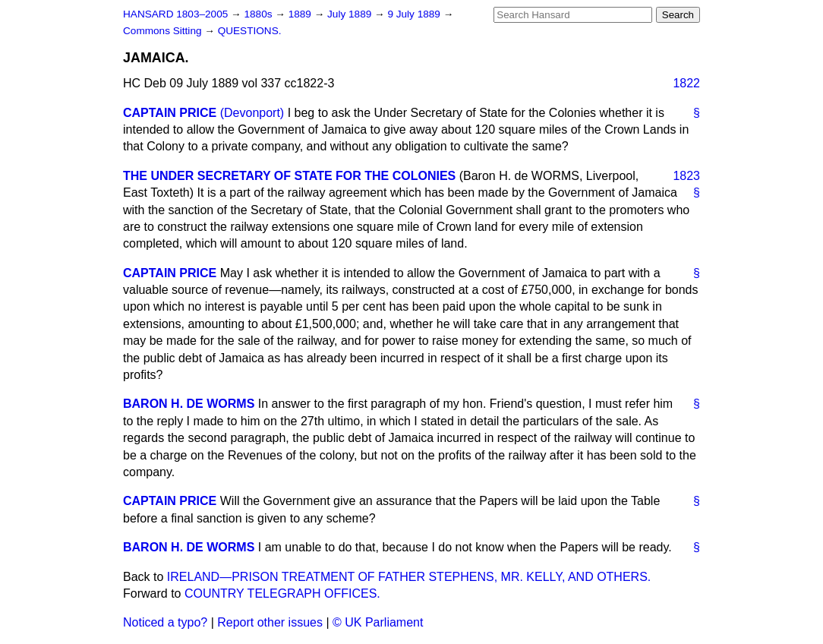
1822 (686, 83)
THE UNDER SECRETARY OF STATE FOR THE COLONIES (289, 176)
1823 (686, 176)
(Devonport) (252, 113)
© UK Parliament (378, 622)
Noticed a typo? (165, 622)
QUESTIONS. (250, 31)
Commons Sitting (164, 31)
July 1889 (351, 14)
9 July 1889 (415, 14)
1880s (259, 14)
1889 (301, 14)
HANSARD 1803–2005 (175, 14)
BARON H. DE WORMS (189, 404)
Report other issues (270, 622)
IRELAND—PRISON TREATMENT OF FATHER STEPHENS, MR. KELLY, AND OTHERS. (409, 577)
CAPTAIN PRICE (170, 113)
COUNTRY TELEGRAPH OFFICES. (282, 593)
